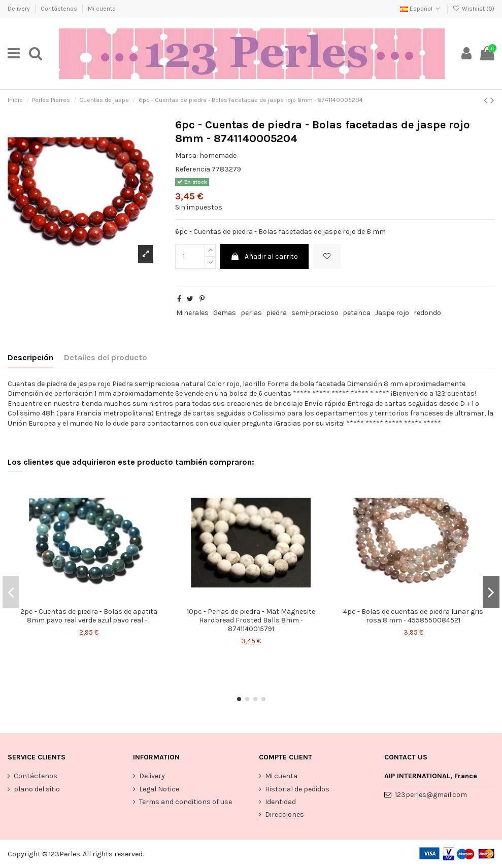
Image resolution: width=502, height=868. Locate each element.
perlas (251, 313)
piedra (276, 313)
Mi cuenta (102, 9)
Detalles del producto (106, 357)
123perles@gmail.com (431, 795)
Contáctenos (60, 9)
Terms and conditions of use (186, 802)
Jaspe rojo (392, 313)
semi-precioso (315, 313)
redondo (427, 313)
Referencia (193, 169)
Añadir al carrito (264, 256)
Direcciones (285, 814)
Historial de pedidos (297, 789)
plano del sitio (37, 789)
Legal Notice (159, 789)
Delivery (20, 9)
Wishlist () (474, 9)
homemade (218, 155)
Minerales (192, 313)
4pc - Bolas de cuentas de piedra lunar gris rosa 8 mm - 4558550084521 (413, 616)
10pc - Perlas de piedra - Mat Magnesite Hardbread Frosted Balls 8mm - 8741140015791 (251, 620)
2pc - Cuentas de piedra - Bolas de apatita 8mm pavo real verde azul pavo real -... (89, 616)
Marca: (187, 155)
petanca (357, 313)
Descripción (30, 357)
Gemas (225, 313)
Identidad (280, 802)
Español (421, 9)
